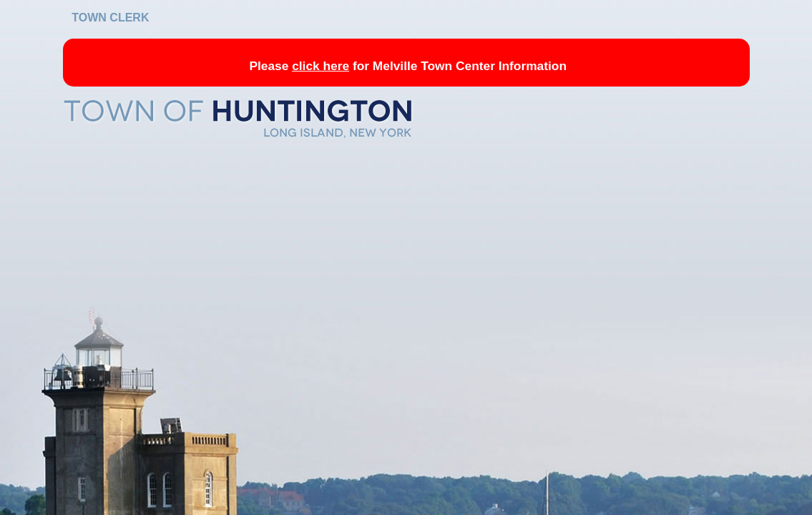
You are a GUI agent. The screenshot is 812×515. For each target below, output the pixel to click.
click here (321, 66)
